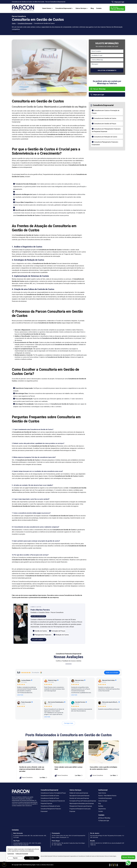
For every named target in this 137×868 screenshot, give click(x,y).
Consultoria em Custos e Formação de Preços (53, 793)
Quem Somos (47, 8)
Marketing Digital (31, 865)
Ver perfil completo (38, 640)
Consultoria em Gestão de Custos (105, 118)
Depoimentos (102, 809)
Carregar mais (69, 723)
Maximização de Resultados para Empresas (82, 803)
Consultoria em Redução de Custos (106, 137)
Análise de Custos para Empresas (79, 793)
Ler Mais (43, 778)
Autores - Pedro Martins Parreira (107, 796)
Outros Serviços (81, 8)
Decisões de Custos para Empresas (79, 798)
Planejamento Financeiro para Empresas (81, 806)
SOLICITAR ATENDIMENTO (107, 70)
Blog (92, 8)
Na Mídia (101, 806)
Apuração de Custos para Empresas (79, 796)
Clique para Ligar (118, 2)
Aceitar (32, 858)
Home (14, 23)
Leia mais (20, 695)
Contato (99, 8)
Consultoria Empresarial (64, 8)
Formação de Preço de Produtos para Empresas (83, 801)
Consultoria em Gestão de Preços (105, 124)
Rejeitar (15, 858)
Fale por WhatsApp (117, 8)
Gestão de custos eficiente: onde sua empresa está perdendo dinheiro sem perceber (32, 769)
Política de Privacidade (22, 854)
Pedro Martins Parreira (40, 610)
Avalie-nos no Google (112, 672)
